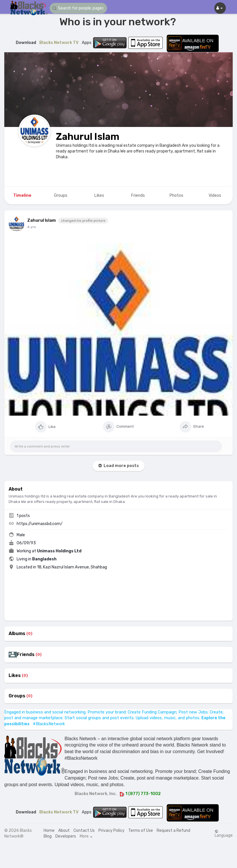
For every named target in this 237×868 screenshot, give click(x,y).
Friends (26, 655)
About (64, 831)
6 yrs (32, 227)
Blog (48, 836)
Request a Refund (173, 831)
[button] (78, 8)
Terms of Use (141, 831)
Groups (17, 696)
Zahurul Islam (88, 137)
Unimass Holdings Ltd (59, 551)
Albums (17, 634)
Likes (15, 676)
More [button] (86, 836)
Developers (66, 836)
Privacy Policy (111, 831)
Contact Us (84, 831)
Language (224, 834)
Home (49, 831)
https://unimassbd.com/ (40, 524)
